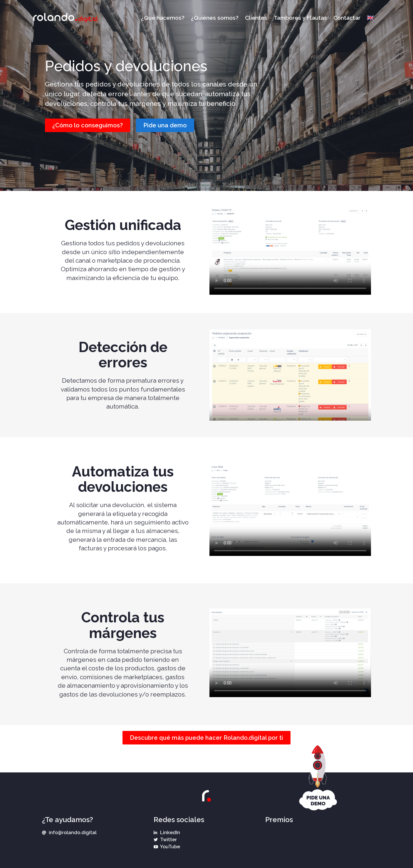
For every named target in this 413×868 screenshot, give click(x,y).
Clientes (256, 18)
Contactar (347, 18)
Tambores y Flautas (300, 18)
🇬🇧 (370, 18)
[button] (88, 125)
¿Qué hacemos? (163, 18)
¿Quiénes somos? (215, 18)
